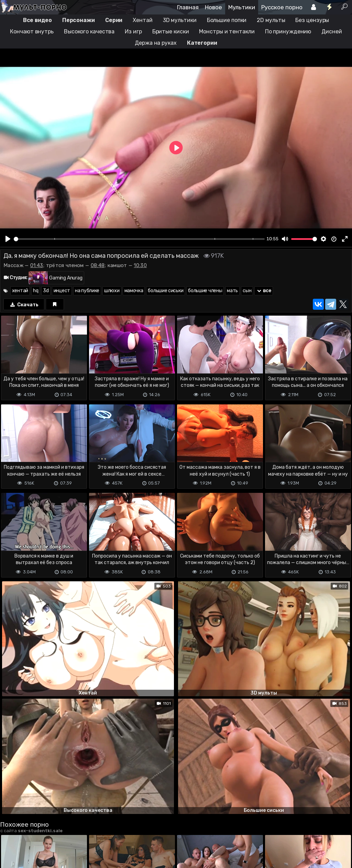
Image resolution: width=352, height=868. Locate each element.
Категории (202, 43)
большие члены (205, 291)
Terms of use (35, 834)
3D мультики (180, 20)
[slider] (139, 239)
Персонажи (79, 20)
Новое (213, 7)
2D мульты (271, 20)
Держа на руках (156, 43)
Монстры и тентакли (227, 31)
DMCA (11, 834)
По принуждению (288, 31)
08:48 (98, 265)
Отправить (27, 807)
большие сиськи (166, 291)
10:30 (140, 265)
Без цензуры (312, 20)
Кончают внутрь (32, 31)
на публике (87, 291)
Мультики (242, 7)
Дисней (332, 31)
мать (232, 291)
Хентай (142, 20)
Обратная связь (72, 834)
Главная (188, 7)
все (264, 291)
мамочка (134, 291)
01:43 (37, 265)
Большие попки (227, 20)
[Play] (8, 239)
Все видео (37, 20)
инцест (62, 291)
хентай (20, 291)
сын (247, 291)
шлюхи (112, 291)
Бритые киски (171, 31)
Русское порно (282, 7)
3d (46, 291)
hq (36, 291)
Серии (114, 20)
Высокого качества (89, 31)
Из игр (133, 31)
